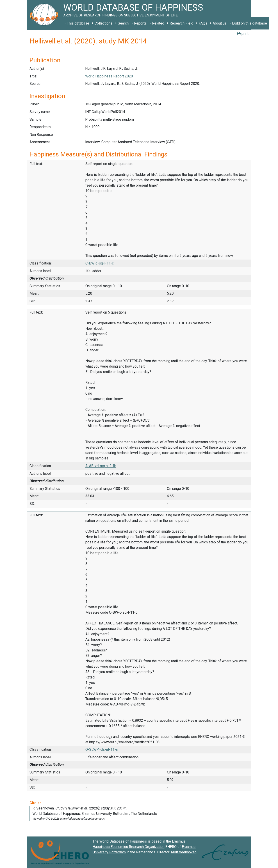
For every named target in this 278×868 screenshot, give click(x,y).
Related (158, 23)
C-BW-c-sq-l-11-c (100, 263)
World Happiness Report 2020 (109, 76)
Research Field (181, 23)
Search (123, 23)
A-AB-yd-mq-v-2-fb (101, 466)
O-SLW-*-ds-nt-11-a (101, 749)
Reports (140, 23)
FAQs (203, 23)
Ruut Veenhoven (184, 852)
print (243, 34)
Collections (104, 23)
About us (220, 23)
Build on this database (250, 23)
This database (78, 23)
